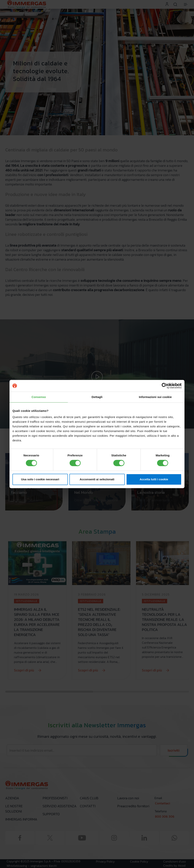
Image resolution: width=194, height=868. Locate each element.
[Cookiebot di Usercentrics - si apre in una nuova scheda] (165, 386)
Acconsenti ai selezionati (97, 479)
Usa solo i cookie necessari (40, 479)
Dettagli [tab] (97, 397)
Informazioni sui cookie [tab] (155, 397)
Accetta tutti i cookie (154, 479)
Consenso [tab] (39, 397)
